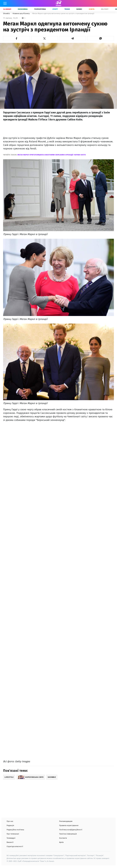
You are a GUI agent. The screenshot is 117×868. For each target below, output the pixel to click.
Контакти (63, 838)
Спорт (55, 9)
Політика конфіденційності (71, 830)
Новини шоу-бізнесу (21, 13)
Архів (61, 842)
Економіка (23, 9)
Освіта (92, 9)
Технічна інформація (68, 834)
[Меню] (5, 3)
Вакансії (10, 842)
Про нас (10, 821)
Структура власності (15, 846)
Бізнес (79, 9)
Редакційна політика (15, 830)
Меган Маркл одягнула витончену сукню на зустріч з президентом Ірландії (63, 13)
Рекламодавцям (66, 821)
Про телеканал (13, 834)
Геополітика (40, 9)
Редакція (10, 825)
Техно (67, 9)
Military (105, 9)
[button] (16, 38)
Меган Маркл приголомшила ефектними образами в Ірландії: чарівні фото (52, 155)
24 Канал (7, 9)
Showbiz (7, 13)
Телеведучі (11, 838)
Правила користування (69, 825)
